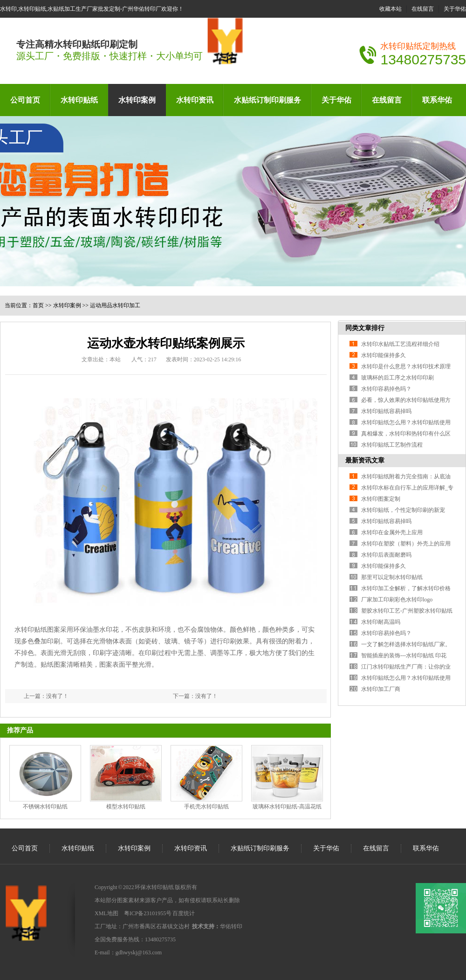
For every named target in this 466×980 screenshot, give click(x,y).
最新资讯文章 (365, 460)
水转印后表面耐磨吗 (386, 555)
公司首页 (25, 100)
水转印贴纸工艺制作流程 (392, 445)
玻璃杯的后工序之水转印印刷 (397, 378)
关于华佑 (455, 9)
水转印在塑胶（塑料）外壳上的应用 (406, 544)
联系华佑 (437, 100)
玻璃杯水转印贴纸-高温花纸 (287, 807)
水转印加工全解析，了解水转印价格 (406, 588)
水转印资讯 (195, 100)
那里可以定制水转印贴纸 (392, 577)
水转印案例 (137, 100)
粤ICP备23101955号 (148, 913)
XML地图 (106, 913)
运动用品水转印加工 (115, 305)
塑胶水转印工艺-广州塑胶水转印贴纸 (407, 611)
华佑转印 (231, 926)
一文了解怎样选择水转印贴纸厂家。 (406, 644)
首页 (38, 305)
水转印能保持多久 (384, 355)
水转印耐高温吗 (381, 622)
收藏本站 (391, 9)
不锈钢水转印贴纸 (45, 807)
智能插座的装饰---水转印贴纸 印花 (404, 656)
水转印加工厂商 (381, 689)
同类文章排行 (365, 328)
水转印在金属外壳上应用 (392, 532)
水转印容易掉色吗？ (386, 389)
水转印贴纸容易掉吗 (386, 411)
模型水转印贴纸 (126, 807)
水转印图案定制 (381, 499)
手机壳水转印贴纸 (206, 807)
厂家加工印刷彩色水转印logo (397, 600)
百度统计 (184, 913)
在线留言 (423, 9)
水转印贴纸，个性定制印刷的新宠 (403, 510)
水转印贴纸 (79, 100)
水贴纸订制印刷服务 (267, 100)
